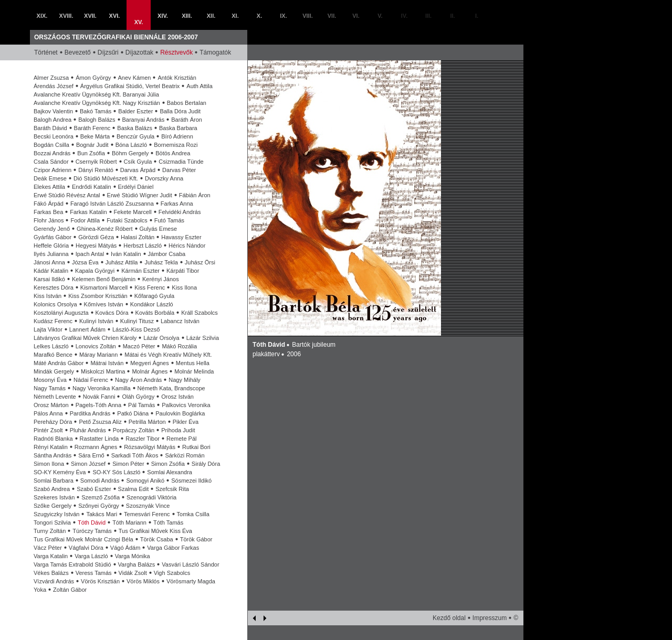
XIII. (187, 16)
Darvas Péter (179, 170)
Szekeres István (54, 497)
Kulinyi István (96, 321)
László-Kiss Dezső (136, 329)
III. (428, 16)
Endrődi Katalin (92, 187)
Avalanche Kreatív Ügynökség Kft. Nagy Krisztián (97, 103)
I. (477, 16)
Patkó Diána (133, 413)
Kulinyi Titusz (137, 321)
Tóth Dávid (92, 522)
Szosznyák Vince (148, 506)
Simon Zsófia (168, 464)
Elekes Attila (49, 187)
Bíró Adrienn (177, 136)
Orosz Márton (51, 405)
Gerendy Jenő (52, 229)
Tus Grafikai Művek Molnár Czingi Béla (83, 539)
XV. (139, 22)
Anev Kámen (135, 78)
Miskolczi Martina (103, 371)
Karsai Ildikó (49, 279)
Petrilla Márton (147, 422)
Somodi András (100, 481)
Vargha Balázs (137, 564)
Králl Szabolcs (199, 313)
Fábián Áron (195, 195)
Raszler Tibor (143, 439)
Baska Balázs (135, 128)
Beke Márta (95, 136)
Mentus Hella (193, 363)
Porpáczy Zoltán (134, 430)
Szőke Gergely (52, 506)
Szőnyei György (99, 506)
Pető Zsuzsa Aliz (100, 422)
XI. (235, 16)
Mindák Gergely (54, 371)
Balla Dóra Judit (180, 111)
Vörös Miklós (143, 581)
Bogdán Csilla (51, 145)
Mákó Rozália (179, 346)
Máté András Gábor (59, 363)
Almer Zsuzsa (51, 78)
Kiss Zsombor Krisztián (98, 296)
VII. (332, 16)
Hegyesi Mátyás (96, 246)
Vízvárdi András (54, 581)
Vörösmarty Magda (191, 581)
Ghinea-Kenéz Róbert (104, 229)
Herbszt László (143, 246)
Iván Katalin (126, 254)
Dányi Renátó (96, 170)
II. (452, 16)
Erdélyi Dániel (136, 187)
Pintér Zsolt (48, 430)
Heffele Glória (51, 246)
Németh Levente (55, 397)
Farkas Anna (177, 204)
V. (380, 16)
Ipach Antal (90, 254)
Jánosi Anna (49, 262)
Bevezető (78, 52)
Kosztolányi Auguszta (61, 313)
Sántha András (52, 455)
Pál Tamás (141, 405)
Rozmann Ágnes (96, 447)
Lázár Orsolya (161, 338)
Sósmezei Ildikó (191, 481)
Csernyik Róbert (96, 162)
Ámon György (93, 78)
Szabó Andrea (52, 489)
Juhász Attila (122, 262)
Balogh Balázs (97, 120)
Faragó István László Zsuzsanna (112, 204)
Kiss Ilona (184, 287)
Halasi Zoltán (138, 237)
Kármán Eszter (140, 271)
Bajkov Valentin (53, 111)
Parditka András (90, 413)
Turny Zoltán (50, 531)
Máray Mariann (98, 355)
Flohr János (49, 220)
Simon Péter (128, 464)
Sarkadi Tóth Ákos (135, 455)
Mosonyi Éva (50, 380)
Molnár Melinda (194, 371)
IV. (404, 16)
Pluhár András (88, 430)
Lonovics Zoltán (96, 346)
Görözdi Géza (96, 237)
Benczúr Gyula (135, 136)
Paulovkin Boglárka (180, 413)
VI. (356, 16)
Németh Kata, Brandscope (171, 388)
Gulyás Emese (159, 229)
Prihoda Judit (178, 430)
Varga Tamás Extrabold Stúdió (72, 564)
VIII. (308, 16)
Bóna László (132, 145)
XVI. (115, 16)
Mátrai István (107, 363)
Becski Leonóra (54, 136)
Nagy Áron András (138, 380)
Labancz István (180, 321)
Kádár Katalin (51, 271)
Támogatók (215, 52)
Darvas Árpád (138, 170)
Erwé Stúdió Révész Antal (67, 195)
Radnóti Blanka (53, 439)
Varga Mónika (133, 556)
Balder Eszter (135, 111)
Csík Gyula (138, 162)
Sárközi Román (185, 455)
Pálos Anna (48, 413)
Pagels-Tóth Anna (98, 405)
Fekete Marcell (133, 212)
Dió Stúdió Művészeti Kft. (106, 178)
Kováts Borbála (155, 313)
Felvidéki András (180, 212)
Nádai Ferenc (91, 380)
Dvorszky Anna (164, 178)
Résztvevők (176, 52)
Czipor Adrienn (52, 170)
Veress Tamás (94, 573)
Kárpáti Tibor (183, 271)
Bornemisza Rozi (176, 145)
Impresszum (490, 618)
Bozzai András (52, 153)
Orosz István (177, 397)
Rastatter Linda (99, 439)
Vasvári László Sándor (190, 564)
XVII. (90, 16)
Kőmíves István (104, 304)
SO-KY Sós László (116, 472)
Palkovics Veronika (186, 405)
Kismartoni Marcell (104, 287)
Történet (46, 52)
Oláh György (138, 397)
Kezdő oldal (449, 618)
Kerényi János (161, 279)
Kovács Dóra (112, 313)
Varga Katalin (51, 556)
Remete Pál (181, 439)
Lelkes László (51, 346)
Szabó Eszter (94, 489)
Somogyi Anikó (145, 481)
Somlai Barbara (54, 481)
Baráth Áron (187, 120)
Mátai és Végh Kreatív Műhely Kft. (168, 355)
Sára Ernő (91, 455)
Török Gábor (196, 539)
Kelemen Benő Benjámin (104, 279)
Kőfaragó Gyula (154, 296)
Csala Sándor (51, 162)
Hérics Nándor (187, 246)
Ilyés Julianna (51, 254)
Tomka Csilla (193, 514)
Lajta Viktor (48, 329)
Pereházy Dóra (53, 422)
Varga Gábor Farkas (173, 548)
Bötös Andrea (173, 153)
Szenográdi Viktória (151, 497)
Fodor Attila (85, 220)
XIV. (163, 16)
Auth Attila (199, 86)
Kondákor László (152, 304)
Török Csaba (157, 539)
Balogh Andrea (52, 120)
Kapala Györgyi (95, 271)
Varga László (91, 556)
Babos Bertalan (187, 103)
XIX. (42, 16)
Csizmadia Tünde (181, 162)
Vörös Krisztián (100, 581)
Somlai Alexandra (170, 472)
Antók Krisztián (177, 78)
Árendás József (54, 86)
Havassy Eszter (181, 237)
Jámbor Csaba (167, 254)
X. (259, 16)
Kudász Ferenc (53, 321)
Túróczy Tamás (92, 531)
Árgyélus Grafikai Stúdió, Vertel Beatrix (130, 86)
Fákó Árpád (49, 204)
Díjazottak (139, 52)
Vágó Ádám (125, 548)
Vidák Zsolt (133, 573)
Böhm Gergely (130, 153)
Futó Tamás (169, 220)
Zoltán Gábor (70, 590)
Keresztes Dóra (54, 287)
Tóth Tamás (168, 522)
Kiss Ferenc (150, 287)
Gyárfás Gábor (52, 237)
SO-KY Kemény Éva (60, 472)
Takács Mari (102, 514)
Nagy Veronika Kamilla (102, 388)
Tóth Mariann (129, 522)
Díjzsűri (108, 52)
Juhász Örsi (200, 262)
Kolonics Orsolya (55, 304)
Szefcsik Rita (172, 489)
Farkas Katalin (88, 212)
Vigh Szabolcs (172, 573)
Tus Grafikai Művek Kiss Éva (155, 531)
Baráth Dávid (50, 128)
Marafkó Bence (53, 355)
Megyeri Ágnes (149, 363)
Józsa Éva (85, 262)
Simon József (88, 464)
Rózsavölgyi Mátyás (150, 447)
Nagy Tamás (50, 388)
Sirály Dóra (206, 464)
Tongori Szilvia (52, 522)
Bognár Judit (92, 145)
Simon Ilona (49, 464)
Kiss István (48, 296)
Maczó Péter (139, 346)
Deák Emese (50, 178)
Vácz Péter (48, 548)
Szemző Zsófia (101, 497)
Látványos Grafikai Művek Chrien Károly (85, 338)
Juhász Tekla (161, 262)
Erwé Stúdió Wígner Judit (140, 195)
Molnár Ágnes (150, 371)
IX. (283, 16)
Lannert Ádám (87, 329)
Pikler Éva (186, 422)
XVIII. (66, 16)
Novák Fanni (99, 397)
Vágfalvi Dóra (86, 548)
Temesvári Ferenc (147, 514)
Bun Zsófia (91, 153)
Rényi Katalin (51, 447)
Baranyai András (144, 120)
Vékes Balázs (51, 573)
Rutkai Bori (196, 447)
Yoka (40, 590)
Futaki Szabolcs (127, 220)
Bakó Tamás (96, 111)
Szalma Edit (134, 489)
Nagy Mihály (185, 380)
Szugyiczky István (56, 514)
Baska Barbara (178, 128)
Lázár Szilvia (203, 338)
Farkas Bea (48, 212)
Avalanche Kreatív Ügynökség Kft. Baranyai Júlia (96, 94)
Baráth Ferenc (92, 128)
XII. (211, 16)
